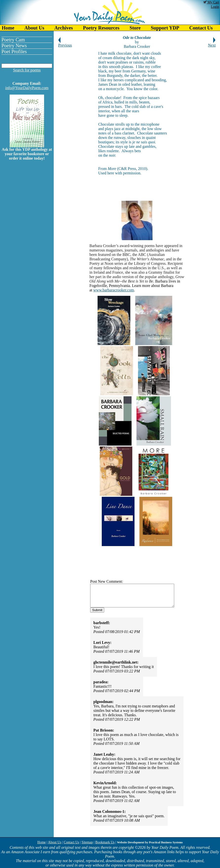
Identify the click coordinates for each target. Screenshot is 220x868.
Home (8, 28)
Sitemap (87, 842)
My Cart (211, 2)
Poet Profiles (14, 51)
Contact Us (72, 842)
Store (135, 28)
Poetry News (14, 46)
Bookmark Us (105, 842)
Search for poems (27, 70)
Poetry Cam (13, 40)
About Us (34, 28)
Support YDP (165, 28)
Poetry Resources (101, 28)
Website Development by (150, 842)
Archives (64, 28)
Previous (65, 43)
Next (212, 43)
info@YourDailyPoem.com (27, 88)
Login (215, 7)
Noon (109, 263)
